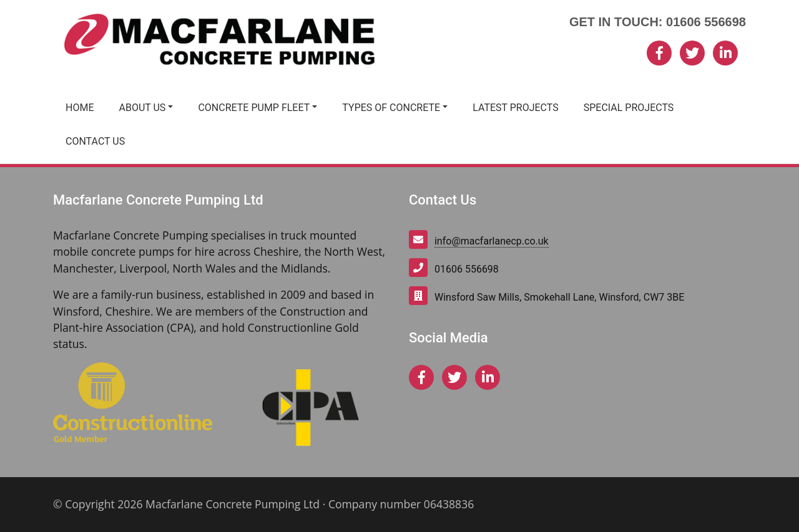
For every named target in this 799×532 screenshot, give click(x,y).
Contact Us (95, 141)
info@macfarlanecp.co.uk (492, 241)
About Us (142, 108)
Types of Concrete (391, 108)
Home (80, 108)
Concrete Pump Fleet (254, 108)
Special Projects (629, 108)
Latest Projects (516, 108)
